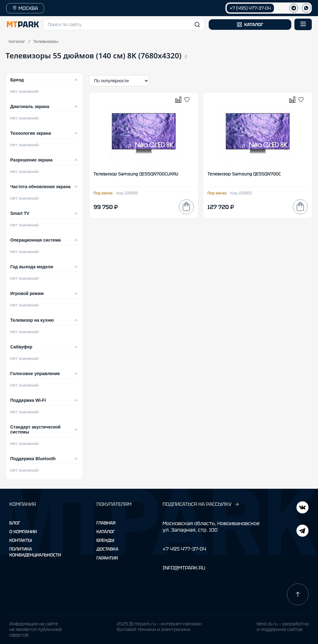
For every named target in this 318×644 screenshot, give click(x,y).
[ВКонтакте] (302, 531)
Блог (15, 523)
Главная (106, 523)
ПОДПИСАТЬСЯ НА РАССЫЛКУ (201, 504)
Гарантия (107, 558)
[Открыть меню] (303, 24)
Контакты (21, 540)
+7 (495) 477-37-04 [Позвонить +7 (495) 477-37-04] (250, 8)
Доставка (108, 549)
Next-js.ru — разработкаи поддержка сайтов (283, 627)
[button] (124, 25)
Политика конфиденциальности (35, 552)
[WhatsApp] (306, 8)
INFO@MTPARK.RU (184, 568)
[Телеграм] (294, 8)
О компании (23, 532)
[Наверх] (298, 594)
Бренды (105, 540)
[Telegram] (302, 508)
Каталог (17, 41)
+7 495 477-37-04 (184, 549)
